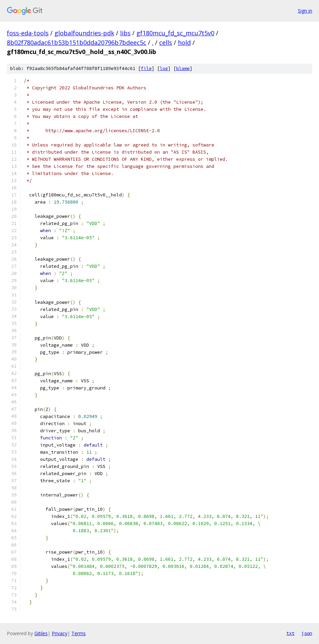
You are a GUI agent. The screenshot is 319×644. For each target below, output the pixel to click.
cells (166, 42)
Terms (79, 633)
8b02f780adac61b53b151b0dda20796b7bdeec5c (77, 42)
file (146, 68)
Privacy (60, 633)
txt (290, 633)
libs (125, 33)
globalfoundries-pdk (84, 33)
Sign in (305, 11)
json (307, 633)
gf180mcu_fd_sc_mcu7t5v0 (175, 33)
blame (183, 68)
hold (184, 42)
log (164, 68)
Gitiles (41, 633)
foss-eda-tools (28, 33)
